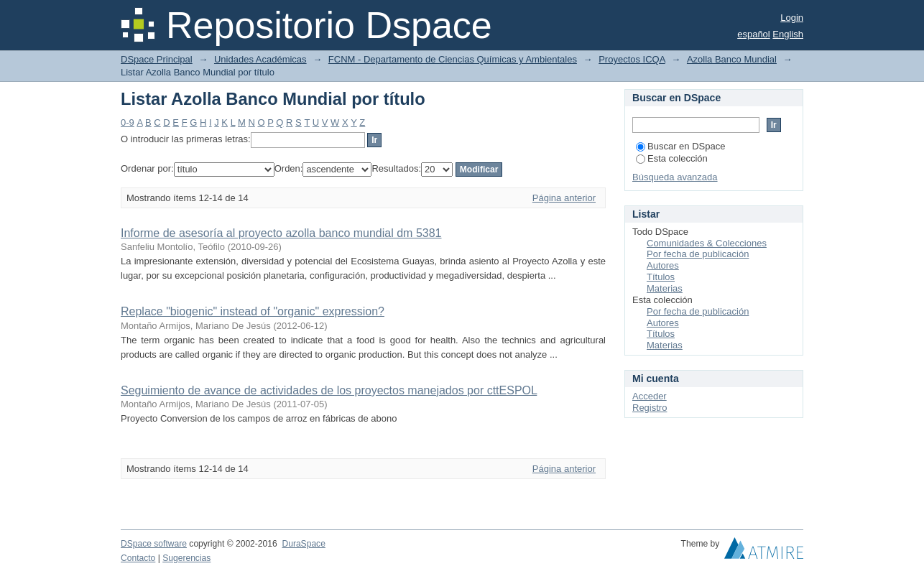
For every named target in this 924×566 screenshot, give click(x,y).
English (788, 34)
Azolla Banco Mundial (732, 59)
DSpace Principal (157, 59)
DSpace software (154, 544)
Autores (663, 265)
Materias (665, 288)
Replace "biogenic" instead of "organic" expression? (253, 311)
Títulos (661, 277)
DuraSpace (303, 544)
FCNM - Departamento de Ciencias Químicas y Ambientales (453, 59)
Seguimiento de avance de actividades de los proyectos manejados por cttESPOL (329, 390)
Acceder (650, 396)
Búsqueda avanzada (675, 177)
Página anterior (564, 198)
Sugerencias (186, 558)
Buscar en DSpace (680, 146)
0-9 (128, 122)
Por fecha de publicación (698, 254)
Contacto (138, 558)
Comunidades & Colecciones (707, 243)
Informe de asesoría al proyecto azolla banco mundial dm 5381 (281, 233)
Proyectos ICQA (632, 59)
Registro (650, 408)
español (754, 34)
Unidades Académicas (260, 59)
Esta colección (672, 158)
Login (792, 18)
